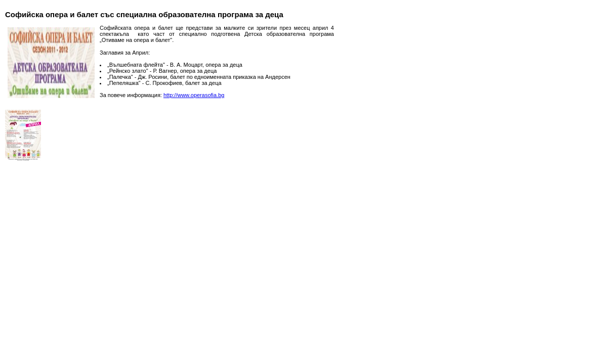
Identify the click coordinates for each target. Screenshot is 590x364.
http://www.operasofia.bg (194, 95)
